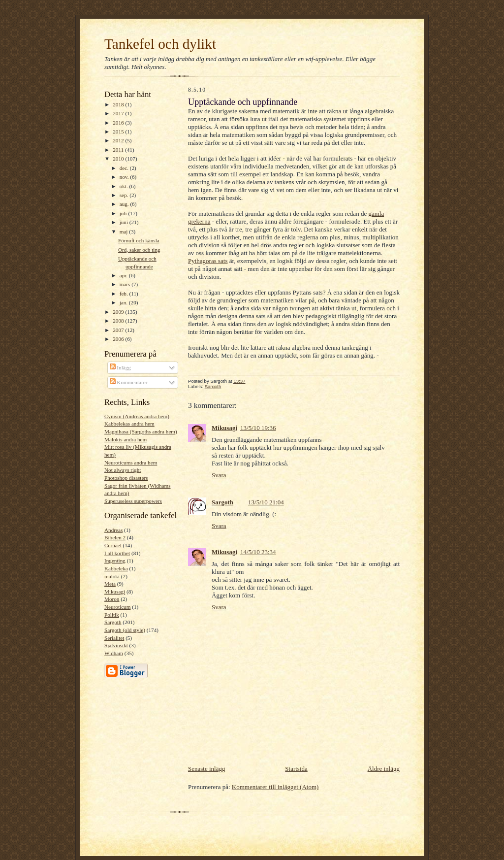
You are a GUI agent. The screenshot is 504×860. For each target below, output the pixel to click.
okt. (125, 186)
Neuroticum (117, 607)
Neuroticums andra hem (131, 463)
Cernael (113, 545)
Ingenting (115, 561)
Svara (219, 475)
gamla (376, 214)
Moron (112, 599)
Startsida (296, 769)
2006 (119, 339)
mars (126, 284)
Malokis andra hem (126, 439)
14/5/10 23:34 (258, 552)
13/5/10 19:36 (258, 428)
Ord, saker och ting (139, 250)
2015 (119, 132)
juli (124, 213)
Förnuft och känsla (139, 240)
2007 (119, 330)
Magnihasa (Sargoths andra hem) (141, 431)
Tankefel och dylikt (160, 44)
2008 (119, 321)
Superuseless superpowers (133, 501)
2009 (119, 312)
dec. (125, 168)
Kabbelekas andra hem (129, 424)
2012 (119, 140)
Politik (112, 615)
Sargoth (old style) (125, 630)
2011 (119, 150)
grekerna (199, 221)
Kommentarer (129, 382)
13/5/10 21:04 (266, 502)
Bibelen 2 (115, 537)
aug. (125, 204)
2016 (119, 123)
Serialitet (114, 638)
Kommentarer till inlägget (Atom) (275, 787)
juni (125, 222)
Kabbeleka (116, 568)
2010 (119, 159)
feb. (125, 294)
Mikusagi (115, 592)
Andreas (113, 530)
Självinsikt (116, 645)
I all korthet (117, 553)
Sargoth (113, 622)
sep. (125, 195)
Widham (114, 653)
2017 (119, 113)
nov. (125, 177)
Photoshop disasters (126, 478)
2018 (119, 104)
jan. (124, 302)
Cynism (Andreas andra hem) (137, 416)
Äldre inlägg (384, 769)
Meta (110, 584)
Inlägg (120, 367)
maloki (112, 576)
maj (125, 232)
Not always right (123, 470)
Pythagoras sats (208, 261)
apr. (124, 275)
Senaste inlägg (206, 769)
